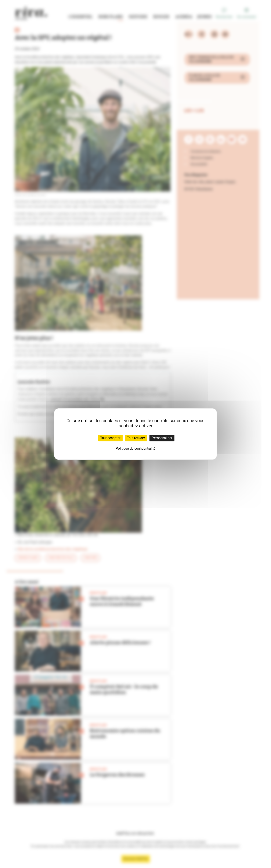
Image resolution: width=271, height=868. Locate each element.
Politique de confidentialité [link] (135, 449)
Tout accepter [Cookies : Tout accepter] (110, 438)
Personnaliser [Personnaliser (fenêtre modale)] (162, 438)
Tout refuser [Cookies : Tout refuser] (136, 438)
